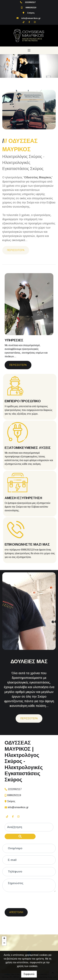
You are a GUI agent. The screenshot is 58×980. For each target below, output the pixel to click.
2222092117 (30, 2)
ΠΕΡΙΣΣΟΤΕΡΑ (16, 250)
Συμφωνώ (29, 974)
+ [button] (4, 939)
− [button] (4, 943)
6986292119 (31, 8)
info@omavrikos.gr (31, 18)
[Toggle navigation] (29, 50)
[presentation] (29, 901)
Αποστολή (16, 912)
